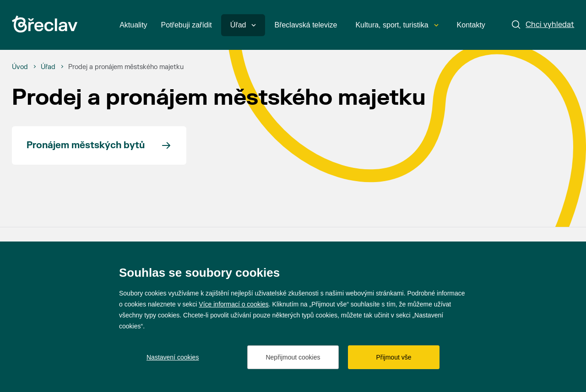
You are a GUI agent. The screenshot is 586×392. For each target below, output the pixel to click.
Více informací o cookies (234, 304)
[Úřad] (48, 67)
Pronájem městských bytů (86, 145)
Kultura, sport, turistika (397, 25)
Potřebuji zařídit (187, 25)
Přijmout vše (393, 357)
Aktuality (133, 25)
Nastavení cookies (173, 357)
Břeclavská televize (306, 25)
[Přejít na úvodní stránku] (45, 24)
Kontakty (471, 25)
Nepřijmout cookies (293, 357)
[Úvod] (20, 67)
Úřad (243, 25)
